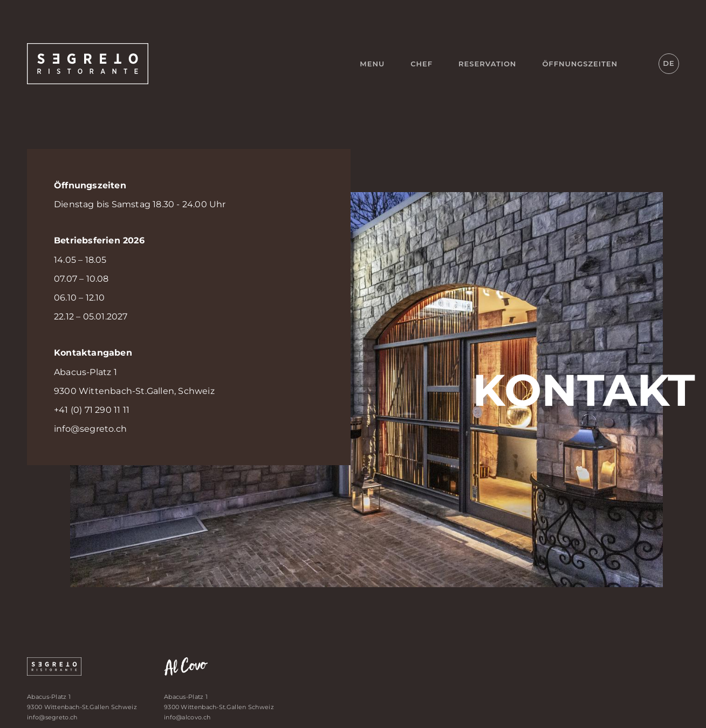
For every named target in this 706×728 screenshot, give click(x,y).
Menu (372, 64)
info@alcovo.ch (187, 717)
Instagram (640, 64)
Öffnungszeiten (580, 64)
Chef (421, 64)
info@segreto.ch (90, 429)
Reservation (487, 64)
